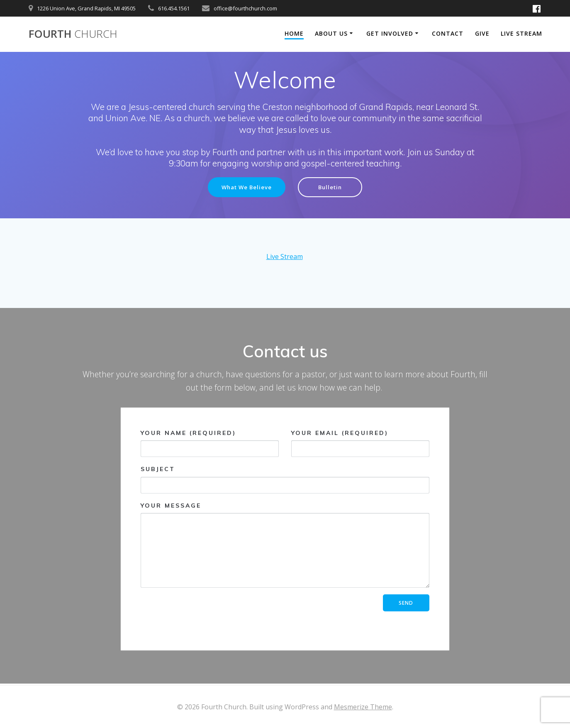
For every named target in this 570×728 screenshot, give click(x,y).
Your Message (285, 546)
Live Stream (521, 33)
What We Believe (246, 187)
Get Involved (390, 33)
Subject (285, 480)
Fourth (73, 34)
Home (294, 33)
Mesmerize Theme (363, 707)
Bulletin (332, 187)
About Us (331, 33)
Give (482, 33)
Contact (448, 33)
